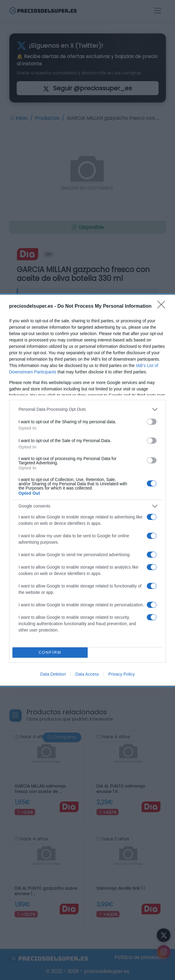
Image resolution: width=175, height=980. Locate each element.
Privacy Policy (121, 674)
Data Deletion (53, 674)
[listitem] (87, 409)
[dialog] (87, 490)
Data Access (87, 674)
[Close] (163, 306)
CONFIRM (50, 652)
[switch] (152, 422)
